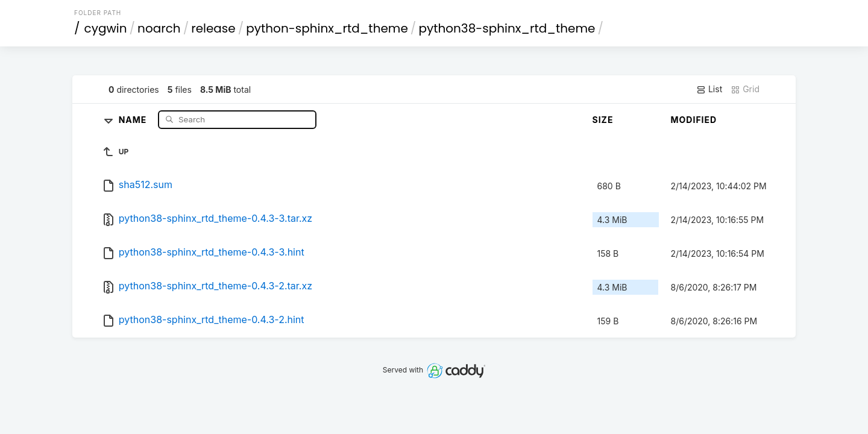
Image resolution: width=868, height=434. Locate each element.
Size (603, 120)
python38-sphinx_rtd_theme (507, 28)
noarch (159, 28)
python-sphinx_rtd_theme (327, 28)
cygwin (106, 28)
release (213, 28)
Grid (745, 89)
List (709, 89)
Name (134, 119)
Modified (694, 120)
